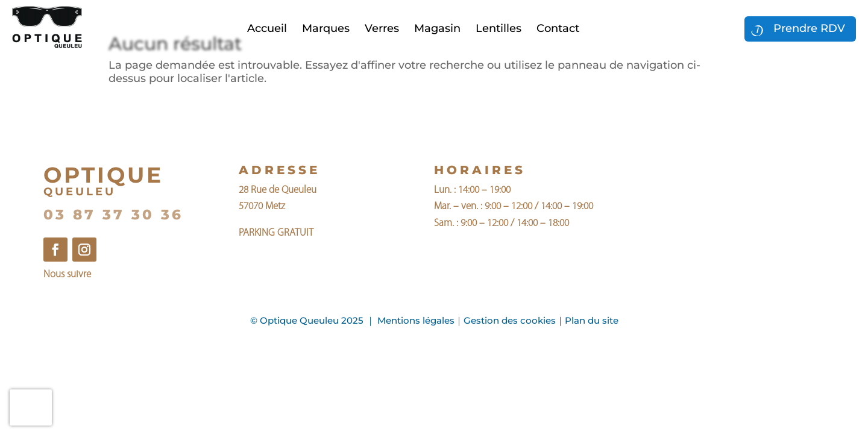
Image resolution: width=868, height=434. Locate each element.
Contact (558, 28)
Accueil (267, 28)
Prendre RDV (798, 29)
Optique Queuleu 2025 (312, 320)
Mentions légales (416, 320)
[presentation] (31, 407)
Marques (326, 28)
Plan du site (592, 320)
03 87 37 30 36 (113, 215)
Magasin (437, 28)
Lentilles (498, 28)
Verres (382, 28)
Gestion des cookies (510, 320)
